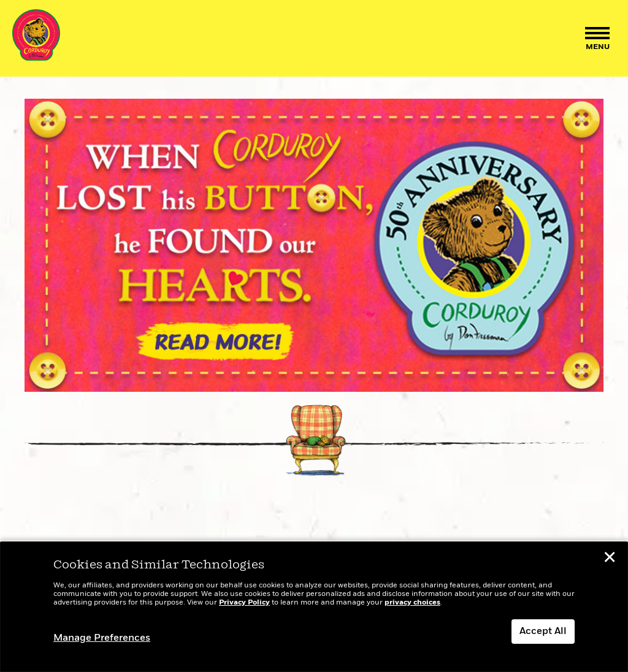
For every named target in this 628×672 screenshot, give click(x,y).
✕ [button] (610, 559)
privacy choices (412, 603)
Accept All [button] (543, 632)
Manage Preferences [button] (102, 638)
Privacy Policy (244, 603)
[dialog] (314, 607)
